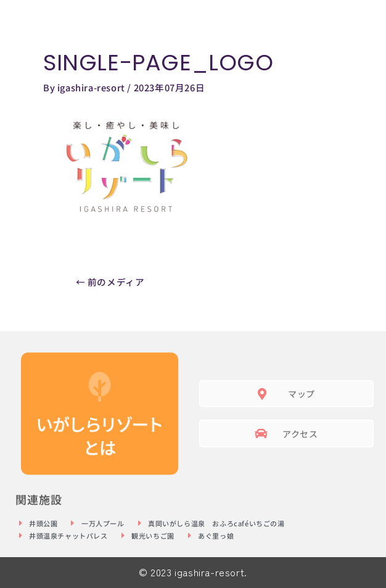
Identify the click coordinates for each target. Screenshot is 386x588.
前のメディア (110, 282)
